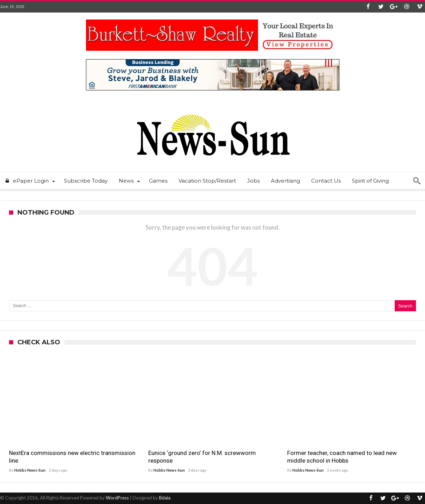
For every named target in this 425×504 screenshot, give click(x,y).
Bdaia (165, 498)
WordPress (117, 498)
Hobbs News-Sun (30, 470)
